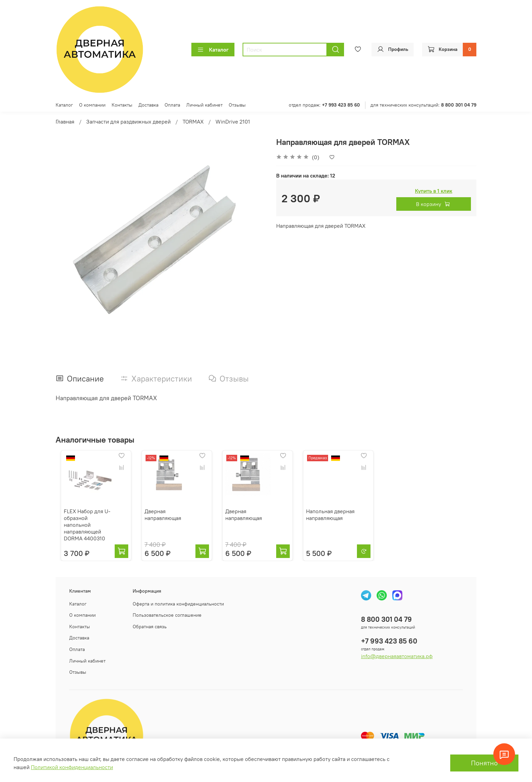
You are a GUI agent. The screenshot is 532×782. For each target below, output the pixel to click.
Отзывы (237, 105)
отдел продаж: (324, 105)
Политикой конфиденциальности (72, 767)
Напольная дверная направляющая (341, 520)
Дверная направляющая (163, 520)
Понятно (484, 763)
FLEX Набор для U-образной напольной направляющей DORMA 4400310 (85, 527)
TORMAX (193, 122)
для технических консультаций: (423, 105)
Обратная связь (150, 625)
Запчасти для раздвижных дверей (128, 122)
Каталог (213, 50)
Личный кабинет (204, 105)
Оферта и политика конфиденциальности (178, 602)
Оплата (172, 105)
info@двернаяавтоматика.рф (397, 655)
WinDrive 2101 (233, 122)
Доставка (148, 105)
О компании (92, 105)
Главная (65, 122)
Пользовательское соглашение (167, 614)
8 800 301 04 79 (386, 618)
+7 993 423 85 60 (389, 640)
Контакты (122, 105)
